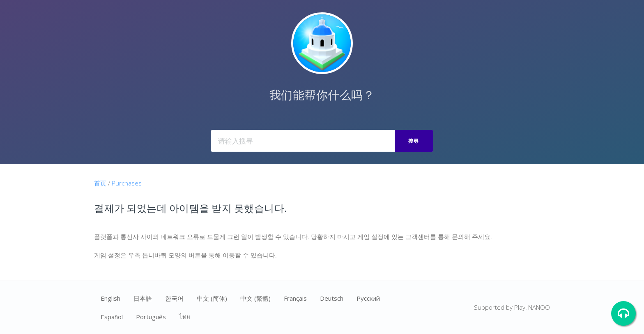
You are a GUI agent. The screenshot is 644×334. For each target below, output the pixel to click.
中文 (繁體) (255, 298)
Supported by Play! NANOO (512, 307)
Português (151, 317)
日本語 (143, 298)
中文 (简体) (212, 298)
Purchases (127, 183)
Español (112, 317)
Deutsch (332, 298)
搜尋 (414, 141)
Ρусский (368, 298)
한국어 (174, 298)
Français (295, 298)
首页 (100, 183)
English (110, 298)
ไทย (185, 317)
